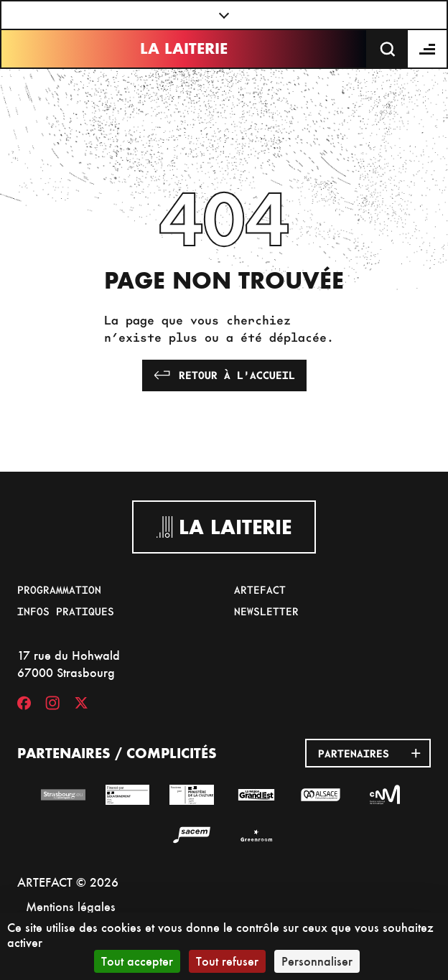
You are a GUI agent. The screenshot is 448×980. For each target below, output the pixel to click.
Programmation (59, 589)
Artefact (260, 589)
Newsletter (266, 611)
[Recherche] (388, 49)
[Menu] (428, 49)
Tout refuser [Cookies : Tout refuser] (227, 961)
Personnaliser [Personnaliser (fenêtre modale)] (317, 961)
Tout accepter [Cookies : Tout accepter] (137, 961)
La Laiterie (184, 48)
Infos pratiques (66, 611)
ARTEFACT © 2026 (68, 882)
